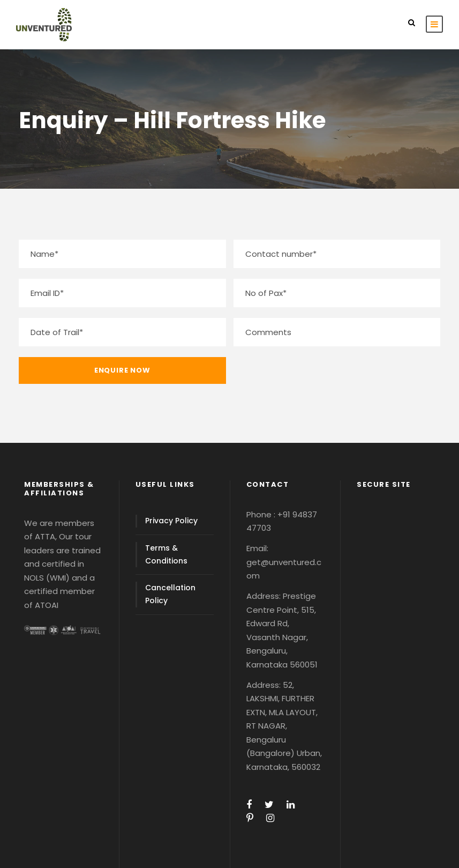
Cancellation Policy (170, 594)
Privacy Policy (171, 521)
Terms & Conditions (166, 554)
